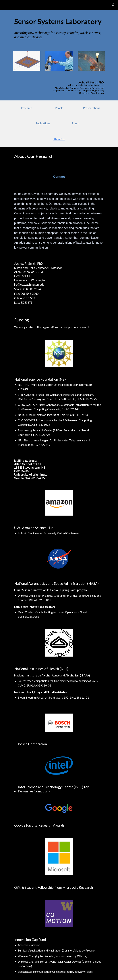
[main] (59, 21)
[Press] (75, 123)
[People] (59, 108)
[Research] (27, 108)
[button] (4, 5)
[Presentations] (91, 108)
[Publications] (43, 123)
